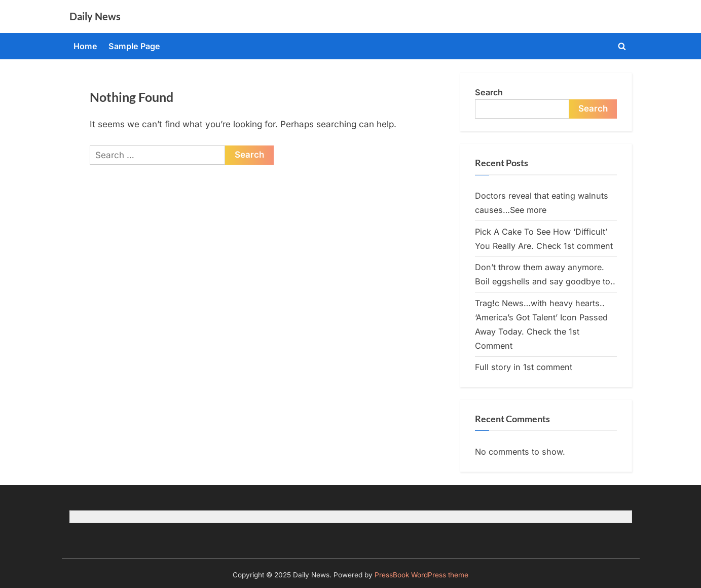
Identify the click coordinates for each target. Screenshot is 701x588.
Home (85, 46)
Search (489, 92)
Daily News (95, 16)
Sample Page (134, 46)
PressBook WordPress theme (421, 575)
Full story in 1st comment (524, 367)
